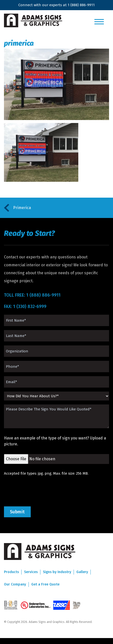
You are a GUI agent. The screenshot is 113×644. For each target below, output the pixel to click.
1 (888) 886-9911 (81, 5)
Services (31, 572)
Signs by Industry (57, 572)
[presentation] (42, 491)
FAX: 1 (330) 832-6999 (25, 307)
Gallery (82, 572)
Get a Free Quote (45, 584)
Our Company (15, 584)
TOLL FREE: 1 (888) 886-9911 (32, 295)
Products (11, 572)
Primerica (22, 208)
